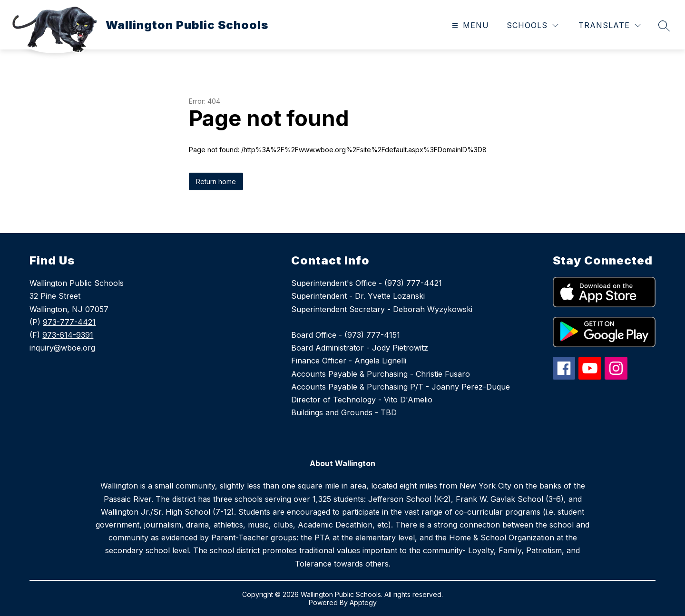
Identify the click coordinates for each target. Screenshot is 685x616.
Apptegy (363, 602)
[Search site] (664, 26)
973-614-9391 (68, 335)
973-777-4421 (69, 322)
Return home (216, 181)
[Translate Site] (610, 25)
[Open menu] (469, 25)
